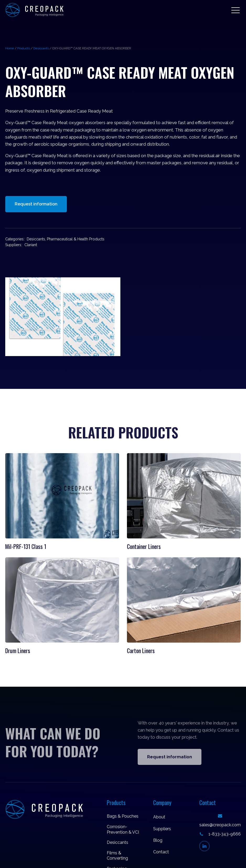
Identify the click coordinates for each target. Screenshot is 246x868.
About (159, 817)
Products (24, 48)
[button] (236, 10)
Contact (161, 852)
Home (10, 48)
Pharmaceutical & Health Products (76, 239)
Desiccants (41, 48)
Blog (158, 840)
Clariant (31, 245)
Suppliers (162, 829)
